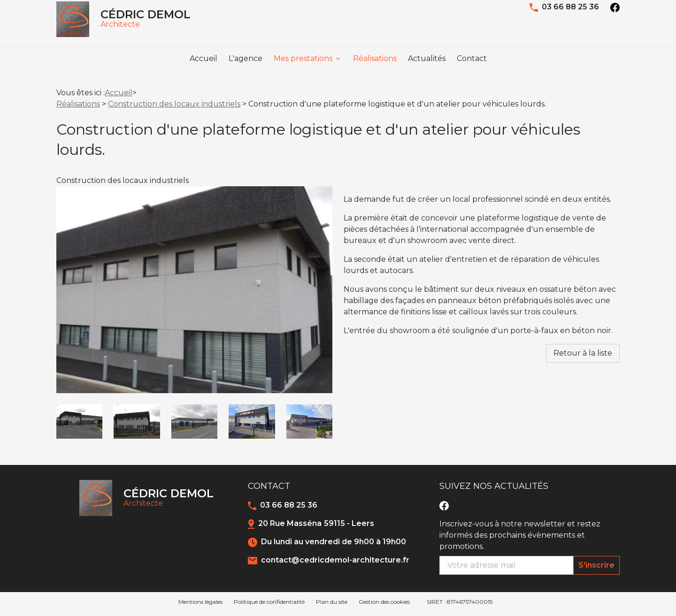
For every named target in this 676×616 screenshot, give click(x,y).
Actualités (427, 69)
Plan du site (332, 606)
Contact (472, 69)
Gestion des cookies (384, 606)
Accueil (204, 69)
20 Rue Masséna (316, 528)
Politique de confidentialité (269, 606)
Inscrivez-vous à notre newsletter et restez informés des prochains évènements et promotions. (520, 539)
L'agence (246, 69)
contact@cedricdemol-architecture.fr (335, 564)
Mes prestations (303, 69)
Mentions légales (200, 606)
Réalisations (375, 69)
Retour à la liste (583, 357)
